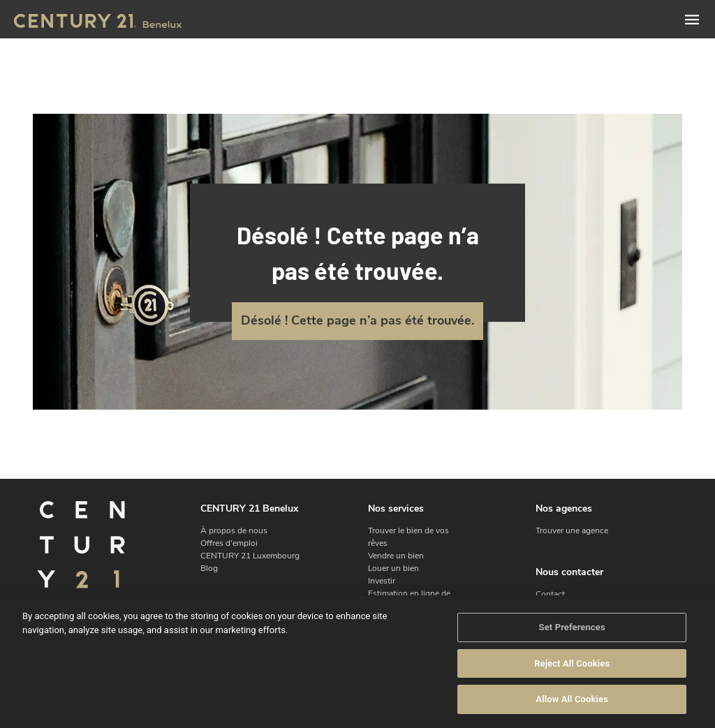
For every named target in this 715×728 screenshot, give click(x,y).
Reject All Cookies (572, 670)
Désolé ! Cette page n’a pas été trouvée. (357, 320)
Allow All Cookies (572, 706)
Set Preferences (572, 633)
